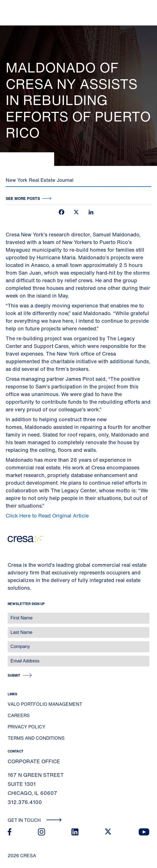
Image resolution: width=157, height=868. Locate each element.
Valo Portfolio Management (45, 704)
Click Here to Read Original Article (47, 516)
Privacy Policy (26, 727)
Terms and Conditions (36, 738)
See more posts (23, 198)
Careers (19, 715)
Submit (14, 675)
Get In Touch (35, 820)
